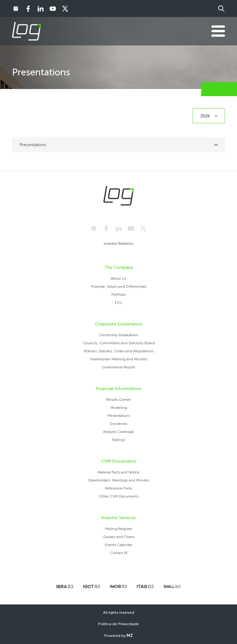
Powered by (119, 636)
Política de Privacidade (118, 624)
